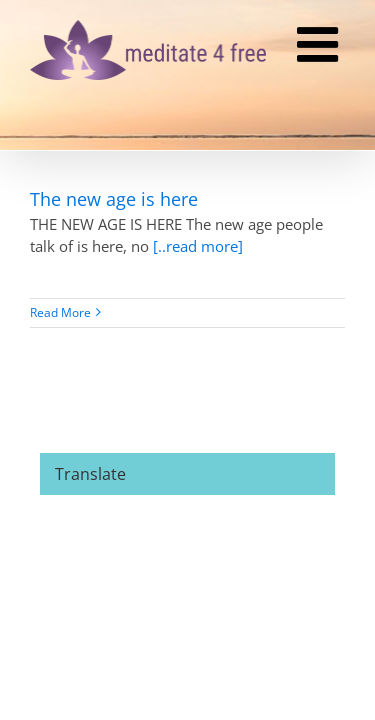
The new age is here (114, 199)
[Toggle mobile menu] (321, 46)
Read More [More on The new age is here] (60, 312)
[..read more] (198, 246)
